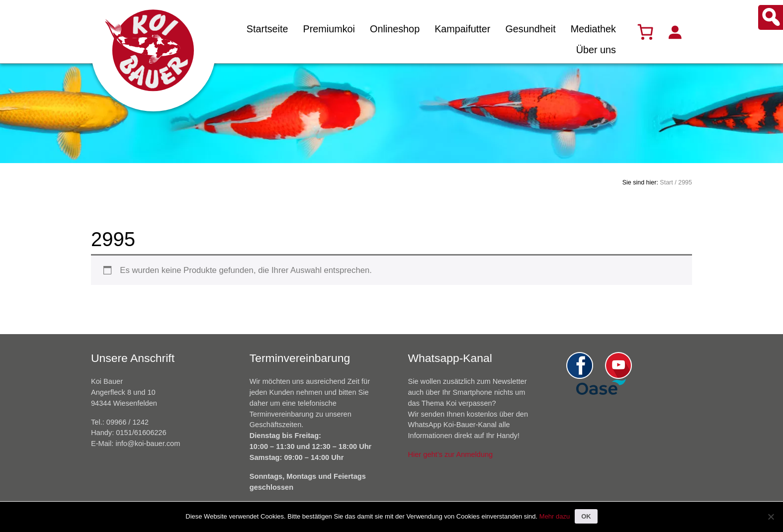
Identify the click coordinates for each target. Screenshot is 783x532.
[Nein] (771, 517)
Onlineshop (395, 29)
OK (586, 516)
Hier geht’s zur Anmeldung (451, 454)
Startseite (267, 29)
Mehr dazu (555, 516)
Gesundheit (530, 29)
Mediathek (593, 29)
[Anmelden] (675, 32)
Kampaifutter (462, 29)
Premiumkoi (329, 29)
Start (666, 182)
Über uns (596, 50)
